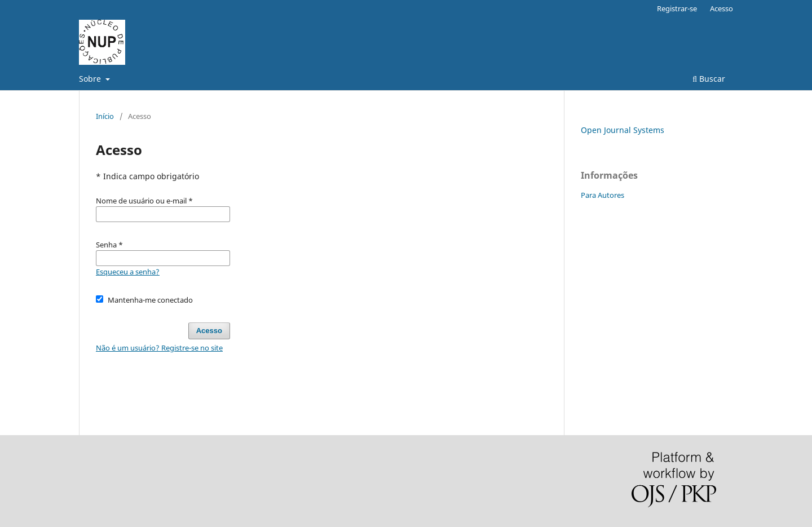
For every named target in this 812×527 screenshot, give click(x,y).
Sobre (91, 79)
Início (105, 116)
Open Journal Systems (623, 130)
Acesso (721, 8)
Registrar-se (677, 8)
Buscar (709, 79)
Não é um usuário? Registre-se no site (159, 348)
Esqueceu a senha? (128, 272)
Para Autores (603, 195)
